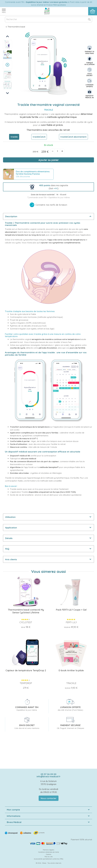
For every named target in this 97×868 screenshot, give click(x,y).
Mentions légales (48, 850)
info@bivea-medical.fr (48, 776)
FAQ (7, 549)
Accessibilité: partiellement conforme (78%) (49, 859)
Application (11, 528)
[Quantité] (57, 151)
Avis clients (11, 559)
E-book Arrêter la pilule (71, 670)
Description (11, 216)
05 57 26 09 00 (48, 774)
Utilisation (10, 517)
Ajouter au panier (49, 160)
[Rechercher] (48, 19)
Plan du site (49, 857)
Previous (8, 36)
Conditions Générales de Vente (49, 852)
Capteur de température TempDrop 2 (26, 670)
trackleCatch (39, 137)
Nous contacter (49, 798)
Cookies (49, 854)
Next (7, 93)
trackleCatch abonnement (73, 137)
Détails (9, 538)
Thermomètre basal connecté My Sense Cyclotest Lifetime (26, 611)
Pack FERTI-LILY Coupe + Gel (71, 610)
